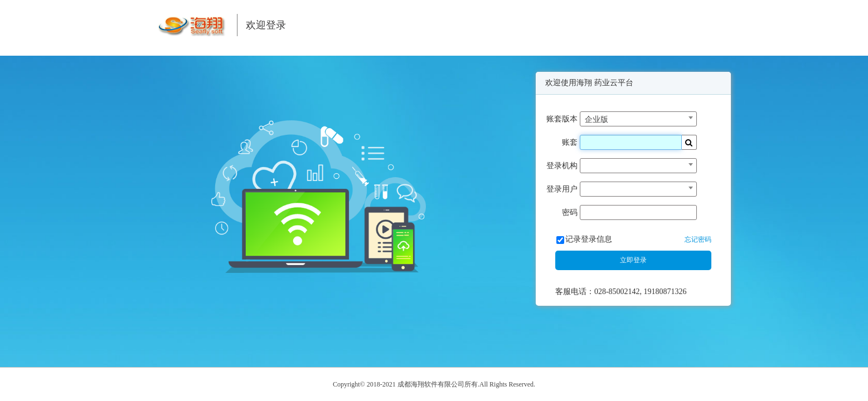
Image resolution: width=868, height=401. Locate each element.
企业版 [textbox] (597, 119)
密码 (570, 212)
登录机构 (562, 166)
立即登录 (633, 260)
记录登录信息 (589, 239)
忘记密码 (698, 239)
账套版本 (562, 119)
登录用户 (562, 189)
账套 (570, 142)
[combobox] (638, 119)
